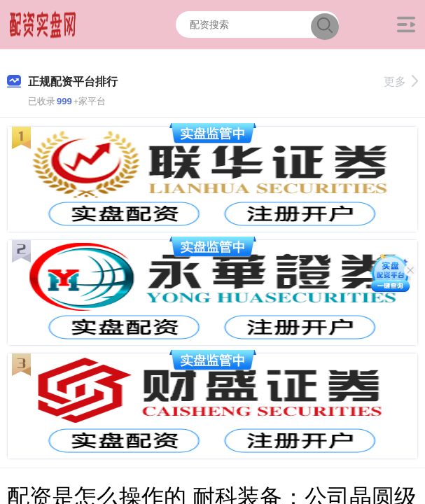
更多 (401, 82)
